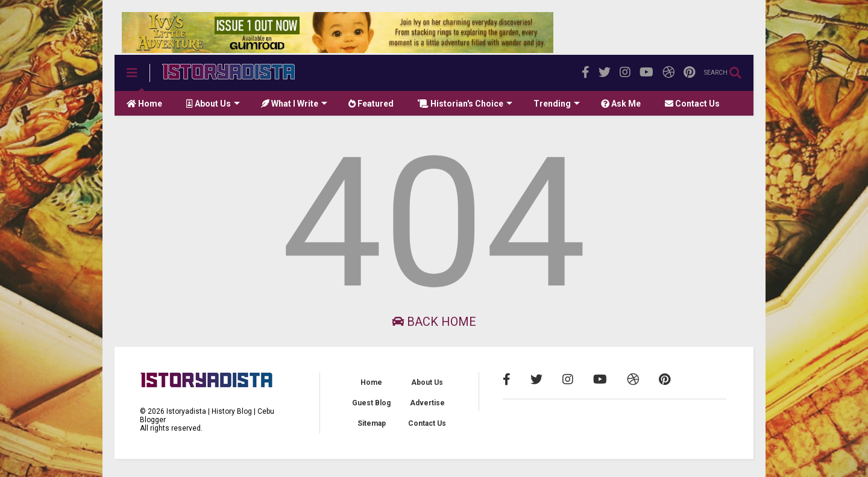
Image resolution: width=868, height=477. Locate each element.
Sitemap (372, 423)
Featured (371, 104)
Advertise (427, 403)
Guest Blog (371, 403)
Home (144, 104)
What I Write (294, 104)
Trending (557, 104)
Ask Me (621, 104)
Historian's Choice (465, 104)
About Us (213, 104)
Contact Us (692, 104)
